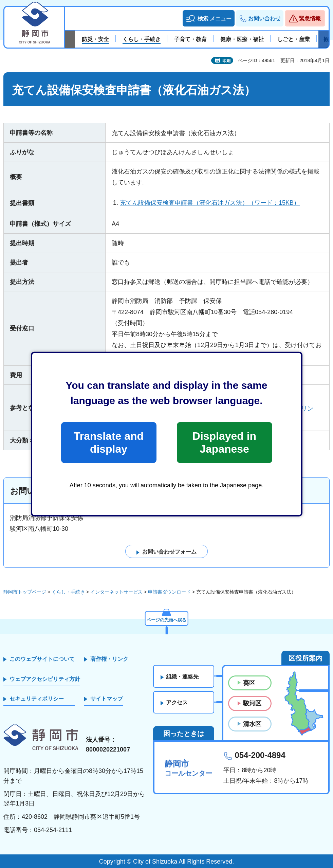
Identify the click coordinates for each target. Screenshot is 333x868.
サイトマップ (107, 699)
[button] (209, 18)
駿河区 (252, 704)
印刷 (226, 61)
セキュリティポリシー (37, 699)
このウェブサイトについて (42, 659)
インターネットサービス (116, 592)
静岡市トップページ (25, 592)
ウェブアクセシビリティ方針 (45, 679)
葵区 (249, 683)
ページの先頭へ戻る (167, 619)
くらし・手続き (68, 592)
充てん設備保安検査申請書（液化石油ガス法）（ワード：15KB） (210, 203)
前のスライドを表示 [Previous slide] (70, 39)
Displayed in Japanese (224, 442)
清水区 (252, 724)
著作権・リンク (109, 659)
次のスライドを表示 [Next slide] (323, 39)
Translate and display (109, 442)
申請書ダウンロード (169, 592)
